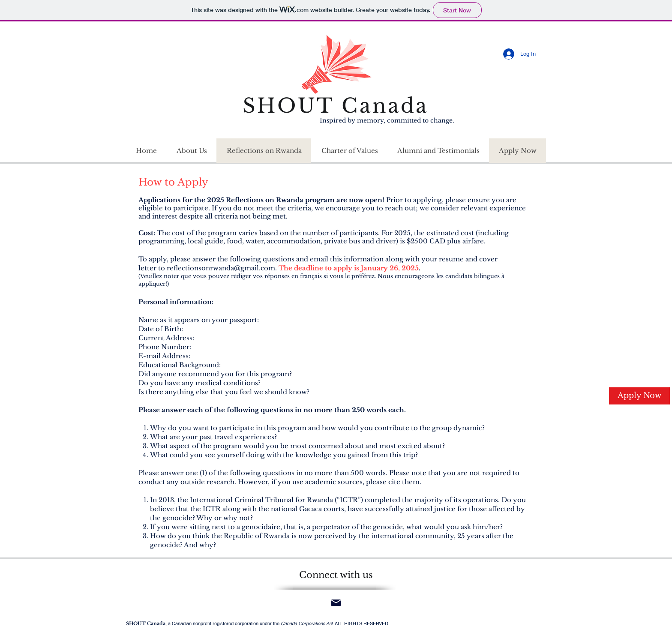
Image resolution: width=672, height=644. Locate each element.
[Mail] (336, 603)
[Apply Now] (639, 396)
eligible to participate (173, 208)
